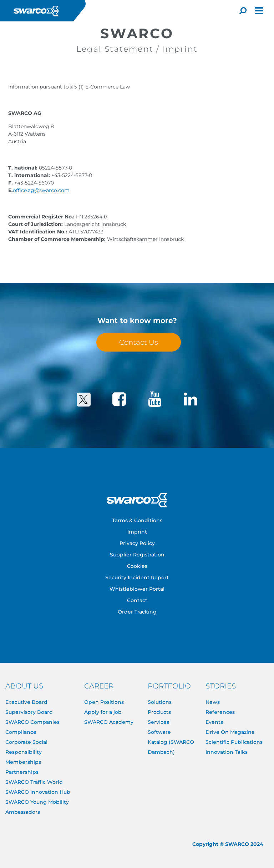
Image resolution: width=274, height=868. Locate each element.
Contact (137, 600)
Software (159, 732)
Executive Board (26, 702)
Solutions (160, 702)
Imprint (137, 532)
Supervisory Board (29, 712)
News (213, 702)
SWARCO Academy (109, 722)
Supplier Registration (137, 555)
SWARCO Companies (32, 722)
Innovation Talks (227, 752)
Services (158, 722)
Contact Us (139, 342)
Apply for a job (103, 712)
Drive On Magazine (230, 732)
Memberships (23, 762)
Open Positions (104, 702)
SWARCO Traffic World (34, 782)
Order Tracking (137, 612)
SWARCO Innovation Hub (38, 792)
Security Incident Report (137, 577)
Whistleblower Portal (137, 589)
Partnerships (22, 772)
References (220, 712)
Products (159, 712)
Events (214, 722)
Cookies (137, 566)
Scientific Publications (234, 742)
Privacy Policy (137, 543)
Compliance (21, 732)
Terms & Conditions (137, 520)
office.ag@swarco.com (41, 190)
